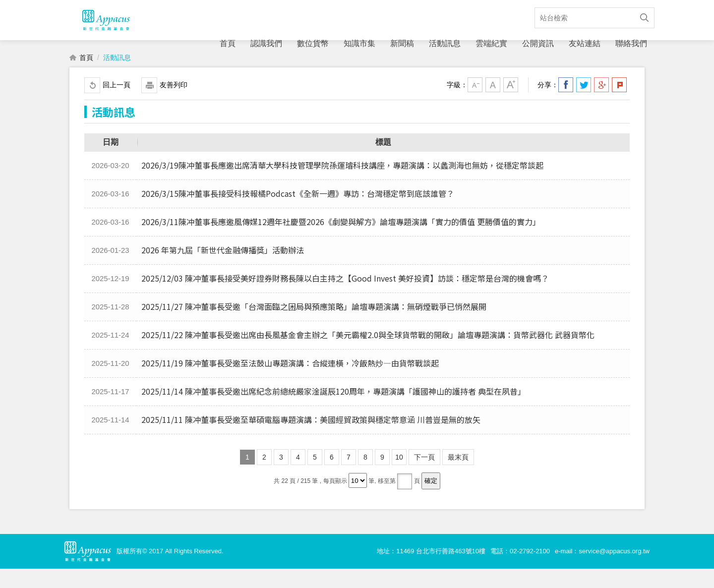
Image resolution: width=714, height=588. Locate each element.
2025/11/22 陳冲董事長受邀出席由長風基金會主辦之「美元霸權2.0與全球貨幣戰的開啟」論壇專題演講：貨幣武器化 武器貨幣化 (368, 354)
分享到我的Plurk (619, 104)
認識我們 (266, 43)
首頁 (228, 43)
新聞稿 (402, 43)
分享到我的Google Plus (601, 104)
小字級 (475, 104)
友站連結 (585, 43)
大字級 (511, 104)
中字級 (493, 104)
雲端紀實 (491, 43)
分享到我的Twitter (584, 104)
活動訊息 (445, 43)
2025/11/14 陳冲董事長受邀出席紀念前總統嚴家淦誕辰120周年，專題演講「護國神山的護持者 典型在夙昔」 (333, 411)
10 (399, 476)
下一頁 (424, 476)
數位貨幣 (313, 43)
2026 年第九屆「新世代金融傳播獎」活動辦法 (223, 269)
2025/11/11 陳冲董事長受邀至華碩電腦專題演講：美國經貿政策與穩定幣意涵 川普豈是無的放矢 (311, 439)
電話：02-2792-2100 (520, 570)
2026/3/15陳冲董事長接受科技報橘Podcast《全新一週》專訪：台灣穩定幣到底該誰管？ (298, 213)
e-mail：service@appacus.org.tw (602, 570)
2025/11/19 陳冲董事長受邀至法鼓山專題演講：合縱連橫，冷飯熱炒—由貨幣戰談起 (290, 382)
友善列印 (174, 104)
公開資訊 (538, 43)
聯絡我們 (631, 43)
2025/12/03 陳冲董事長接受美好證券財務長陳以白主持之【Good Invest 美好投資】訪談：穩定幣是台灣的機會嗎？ (345, 297)
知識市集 (359, 43)
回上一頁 (117, 104)
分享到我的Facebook (566, 104)
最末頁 (458, 476)
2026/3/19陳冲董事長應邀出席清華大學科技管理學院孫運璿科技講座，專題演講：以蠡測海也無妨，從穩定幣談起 (342, 184)
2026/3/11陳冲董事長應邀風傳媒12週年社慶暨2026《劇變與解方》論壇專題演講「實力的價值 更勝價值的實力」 (341, 241)
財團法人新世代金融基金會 (106, 30)
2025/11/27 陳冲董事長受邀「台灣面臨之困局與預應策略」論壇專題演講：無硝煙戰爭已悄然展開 (314, 326)
